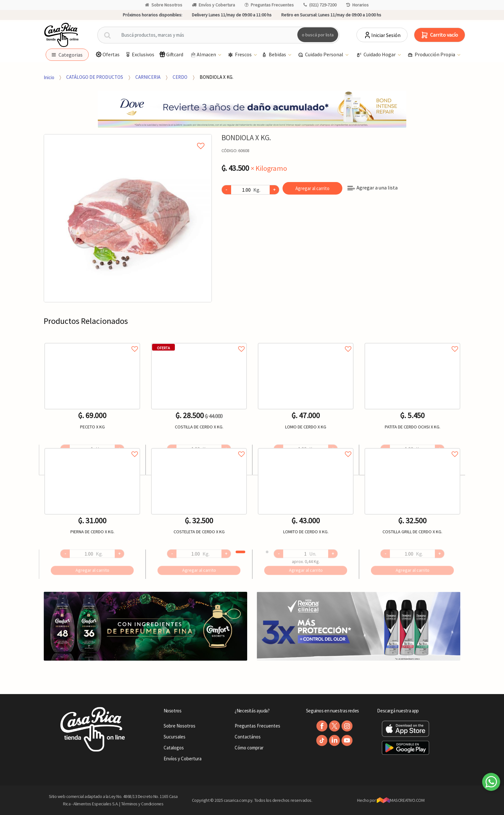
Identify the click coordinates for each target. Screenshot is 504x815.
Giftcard (171, 55)
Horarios (357, 5)
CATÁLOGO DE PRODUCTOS (95, 77)
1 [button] (240, 552)
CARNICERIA (148, 77)
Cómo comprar (249, 748)
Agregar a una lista (373, 188)
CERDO (180, 77)
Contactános (248, 737)
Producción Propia (432, 55)
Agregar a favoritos (92, 342)
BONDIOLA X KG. (216, 77)
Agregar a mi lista (128, 139)
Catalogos (174, 748)
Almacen (203, 55)
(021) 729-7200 (320, 5)
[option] (128, 218)
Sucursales (175, 737)
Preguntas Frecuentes (269, 5)
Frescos (240, 55)
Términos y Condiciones (142, 804)
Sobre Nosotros (164, 5)
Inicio (49, 77)
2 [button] (267, 552)
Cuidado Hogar (377, 55)
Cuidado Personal (321, 55)
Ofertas (108, 55)
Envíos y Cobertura (213, 5)
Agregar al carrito (312, 188)
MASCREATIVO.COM (401, 800)
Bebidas (274, 55)
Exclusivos (139, 55)
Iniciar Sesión (382, 35)
